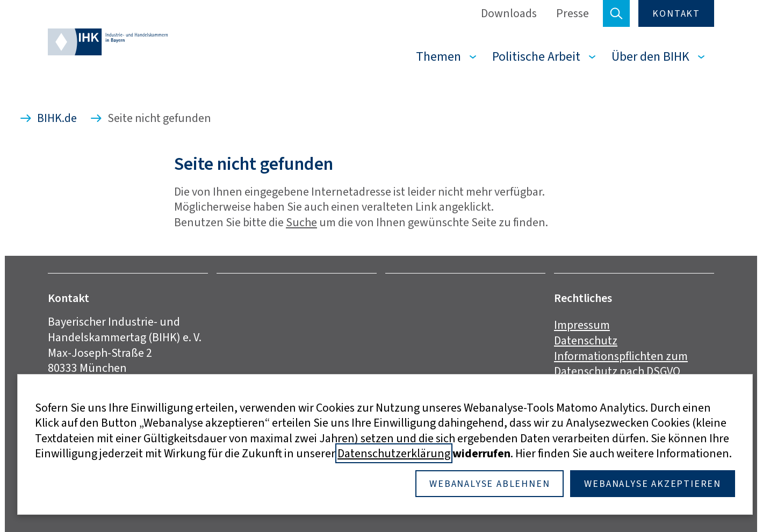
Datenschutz (586, 340)
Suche (301, 222)
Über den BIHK (650, 56)
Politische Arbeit (536, 56)
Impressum (582, 325)
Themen (438, 56)
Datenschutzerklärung (394, 453)
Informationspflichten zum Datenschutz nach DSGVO (621, 364)
